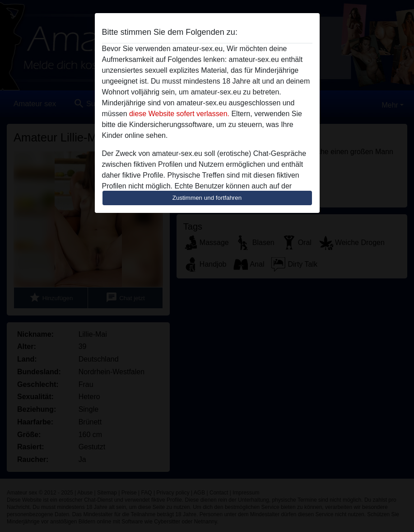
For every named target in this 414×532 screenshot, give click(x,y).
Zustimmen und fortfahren (207, 198)
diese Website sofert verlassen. (179, 114)
